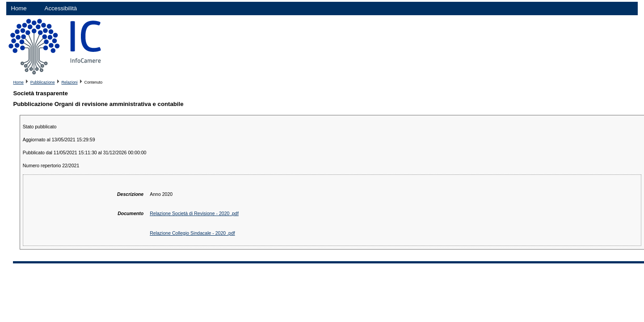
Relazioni (69, 82)
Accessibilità (61, 8)
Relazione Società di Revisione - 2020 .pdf (194, 213)
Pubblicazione (43, 82)
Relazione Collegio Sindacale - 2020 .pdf (192, 233)
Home (19, 8)
